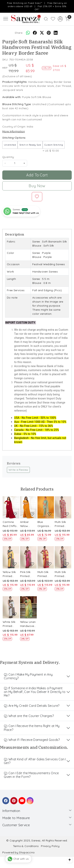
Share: (19, 33)
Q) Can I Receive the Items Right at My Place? (32, 728)
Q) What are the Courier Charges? (29, 716)
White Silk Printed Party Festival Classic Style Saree (10, 624)
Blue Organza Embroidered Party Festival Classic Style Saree (46, 524)
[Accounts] (60, 19)
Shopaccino (27, 852)
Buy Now (37, 186)
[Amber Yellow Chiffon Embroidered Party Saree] (28, 507)
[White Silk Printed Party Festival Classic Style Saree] (11, 607)
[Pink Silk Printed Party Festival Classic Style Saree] (28, 557)
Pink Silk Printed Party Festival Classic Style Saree (27, 574)
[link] (46, 19)
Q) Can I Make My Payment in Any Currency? (28, 676)
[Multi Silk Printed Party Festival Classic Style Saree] (63, 507)
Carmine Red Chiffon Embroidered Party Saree (11, 524)
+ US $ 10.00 (54, 147)
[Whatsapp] (28, 33)
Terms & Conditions (26, 846)
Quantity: (8, 157)
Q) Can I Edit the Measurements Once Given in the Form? (31, 775)
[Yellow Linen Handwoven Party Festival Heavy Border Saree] (28, 607)
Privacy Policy (50, 846)
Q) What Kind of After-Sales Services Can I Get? (35, 761)
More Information (14, 131)
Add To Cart (37, 175)
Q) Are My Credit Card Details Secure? (32, 706)
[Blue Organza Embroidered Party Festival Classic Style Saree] (46, 507)
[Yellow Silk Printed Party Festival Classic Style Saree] (11, 557)
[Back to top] (70, 860)
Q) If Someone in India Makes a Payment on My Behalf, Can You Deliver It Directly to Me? (35, 692)
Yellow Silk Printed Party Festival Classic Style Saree (10, 574)
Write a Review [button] (18, 470)
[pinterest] (49, 33)
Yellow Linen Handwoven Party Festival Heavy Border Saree (28, 624)
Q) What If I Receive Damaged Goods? (32, 740)
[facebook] (35, 33)
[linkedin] (56, 33)
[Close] (70, 4)
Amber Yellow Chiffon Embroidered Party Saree (28, 524)
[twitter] (42, 33)
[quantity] (15, 163)
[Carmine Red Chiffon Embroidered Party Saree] (11, 507)
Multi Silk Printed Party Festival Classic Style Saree (62, 524)
